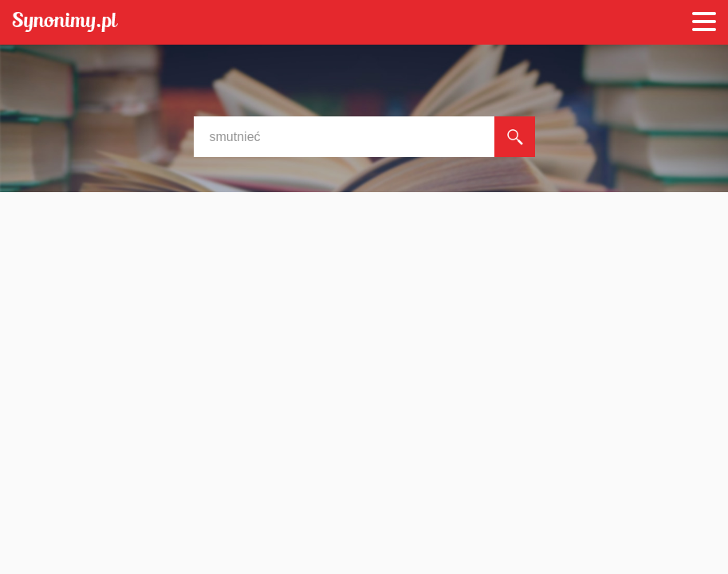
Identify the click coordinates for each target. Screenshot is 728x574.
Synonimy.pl (65, 23)
